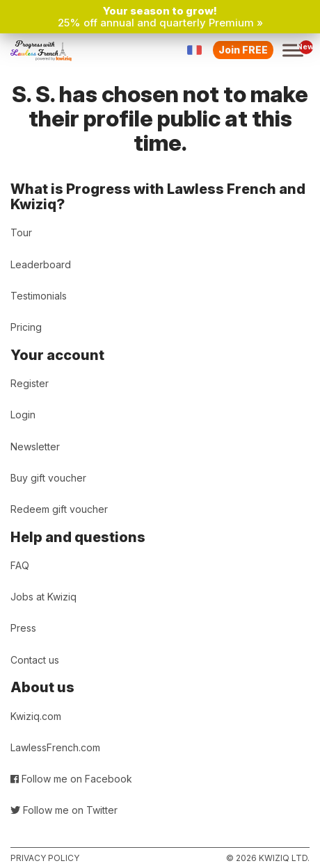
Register (30, 383)
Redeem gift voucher (59, 509)
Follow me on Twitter (64, 810)
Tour (21, 232)
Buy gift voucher (48, 478)
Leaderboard (41, 264)
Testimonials (39, 296)
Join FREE (243, 50)
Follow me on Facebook (71, 779)
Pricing (26, 327)
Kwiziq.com (36, 716)
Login (23, 415)
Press (23, 628)
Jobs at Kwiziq (43, 597)
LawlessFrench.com (55, 747)
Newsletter (35, 447)
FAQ (20, 565)
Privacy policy (45, 858)
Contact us (35, 660)
